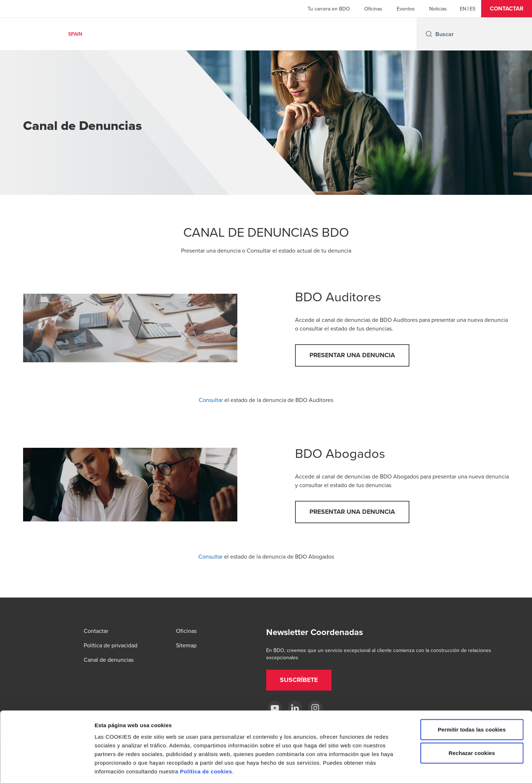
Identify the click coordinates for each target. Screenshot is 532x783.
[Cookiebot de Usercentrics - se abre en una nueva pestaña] (47, 769)
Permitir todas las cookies (472, 698)
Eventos (406, 9)
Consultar (211, 401)
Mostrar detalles (388, 769)
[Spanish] (472, 9)
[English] (463, 9)
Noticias (438, 9)
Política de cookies (206, 740)
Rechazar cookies (472, 721)
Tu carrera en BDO (329, 9)
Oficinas (373, 9)
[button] (507, 9)
